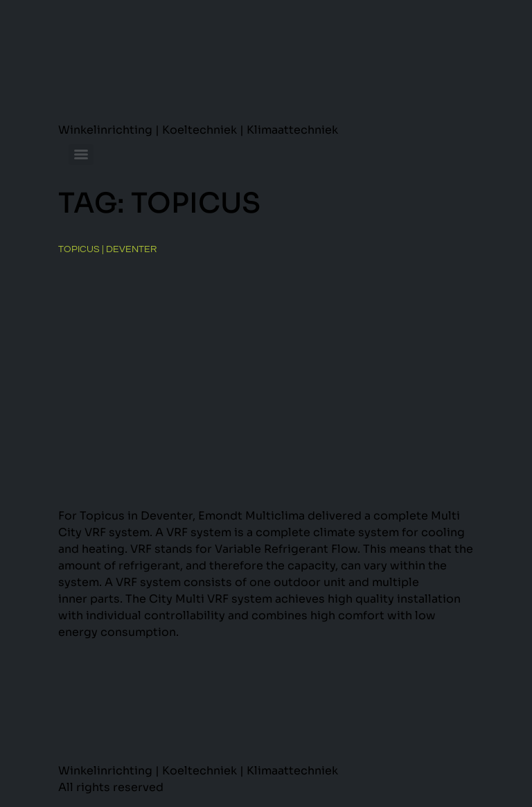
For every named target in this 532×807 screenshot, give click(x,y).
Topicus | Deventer (107, 249)
